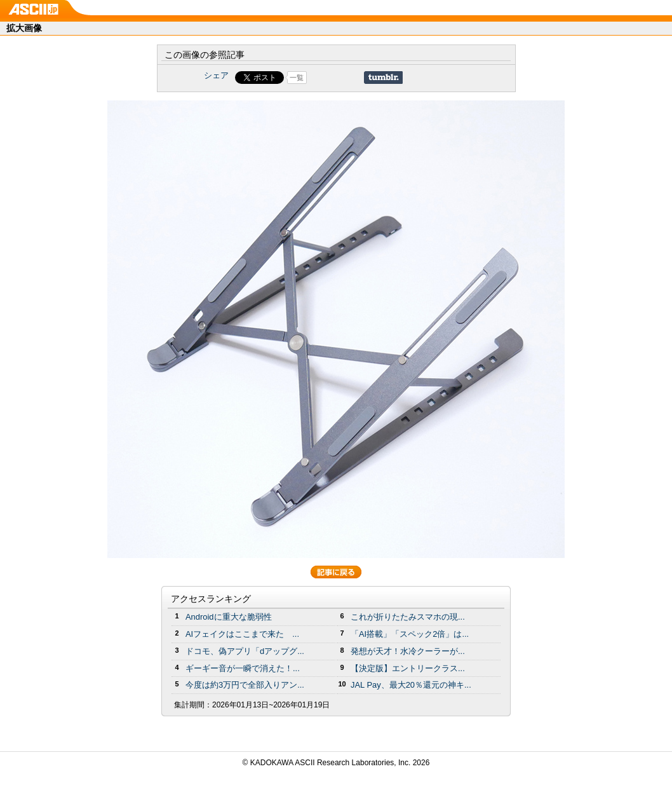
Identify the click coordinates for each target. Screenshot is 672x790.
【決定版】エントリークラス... (408, 668)
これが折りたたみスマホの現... (408, 617)
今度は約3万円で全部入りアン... (245, 685)
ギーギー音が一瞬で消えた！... (243, 668)
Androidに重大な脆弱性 (229, 617)
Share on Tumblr (383, 78)
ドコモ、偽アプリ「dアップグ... (245, 651)
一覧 (297, 78)
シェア (216, 75)
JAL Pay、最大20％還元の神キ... (411, 685)
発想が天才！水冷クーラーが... (408, 651)
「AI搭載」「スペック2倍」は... (410, 634)
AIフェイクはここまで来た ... (242, 634)
